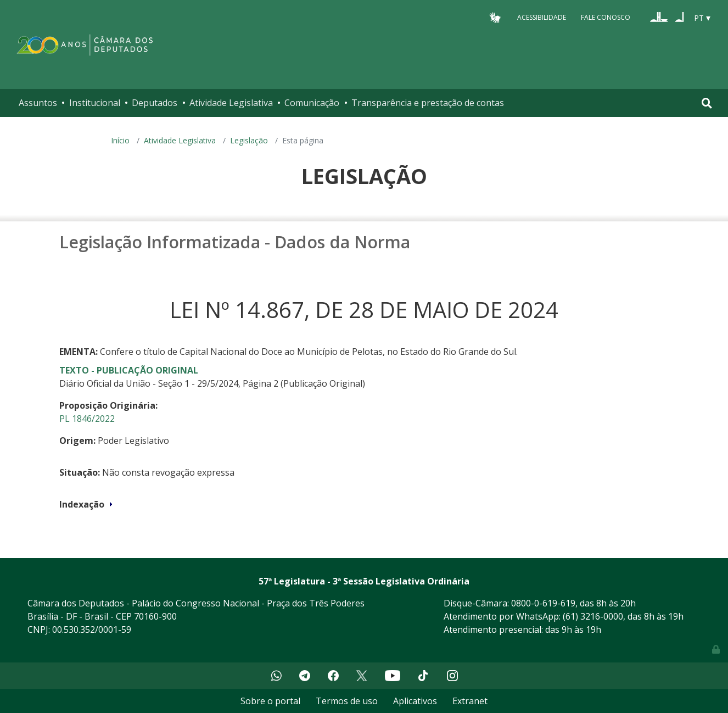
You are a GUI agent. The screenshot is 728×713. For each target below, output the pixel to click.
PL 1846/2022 (87, 419)
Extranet (470, 701)
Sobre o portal (270, 701)
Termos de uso (347, 701)
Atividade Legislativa (231, 103)
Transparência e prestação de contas (428, 103)
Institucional (95, 103)
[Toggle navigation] (707, 103)
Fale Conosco (606, 17)
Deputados (155, 103)
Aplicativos (415, 701)
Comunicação (312, 103)
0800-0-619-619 (543, 603)
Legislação (249, 140)
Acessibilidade (542, 17)
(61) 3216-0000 (593, 616)
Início (120, 140)
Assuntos (38, 103)
